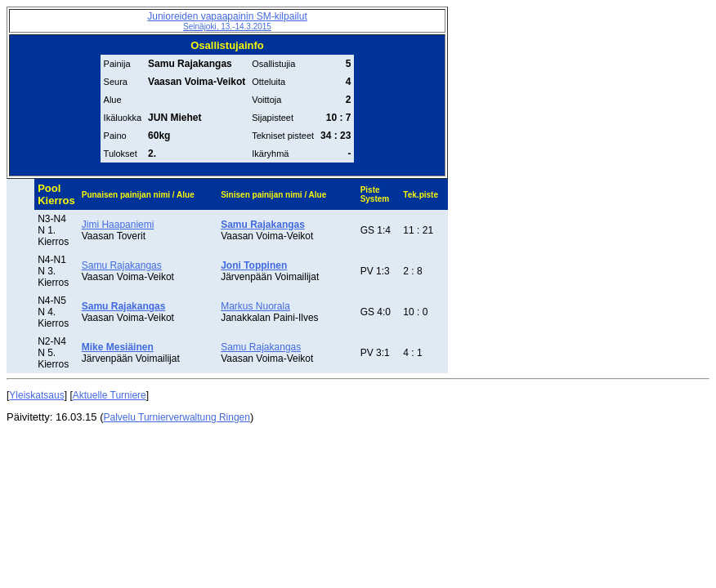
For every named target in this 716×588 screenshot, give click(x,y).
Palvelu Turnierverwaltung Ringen (177, 417)
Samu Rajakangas (122, 265)
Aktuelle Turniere (110, 395)
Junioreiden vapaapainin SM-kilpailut (227, 21)
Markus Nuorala (255, 306)
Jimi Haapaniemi (118, 225)
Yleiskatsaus (36, 395)
